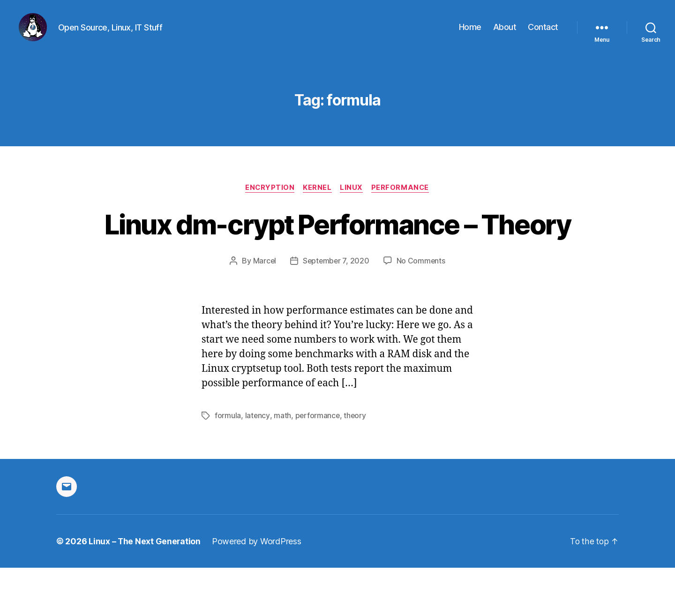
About (505, 34)
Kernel (317, 202)
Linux (353, 202)
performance (318, 464)
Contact (543, 34)
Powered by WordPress (258, 590)
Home (470, 34)
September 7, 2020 (336, 309)
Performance (402, 202)
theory (356, 464)
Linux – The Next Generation (145, 590)
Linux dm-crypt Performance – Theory (338, 255)
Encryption (269, 202)
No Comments (422, 309)
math (282, 464)
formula (228, 464)
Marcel (263, 309)
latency (258, 464)
